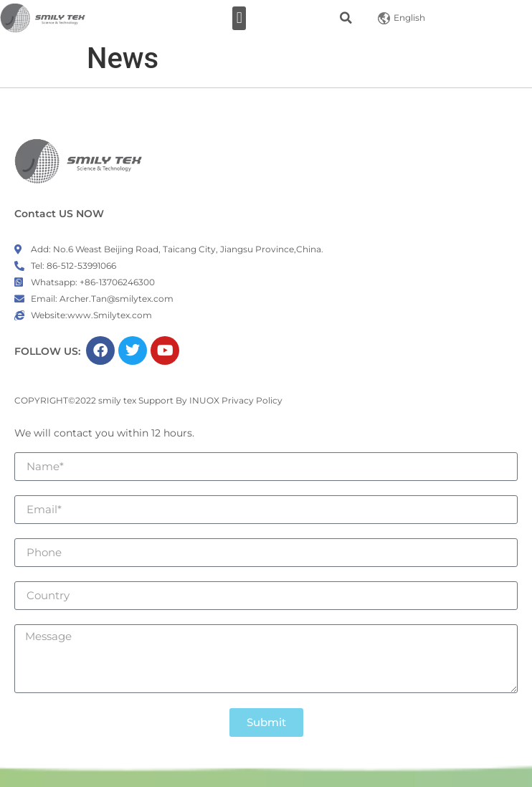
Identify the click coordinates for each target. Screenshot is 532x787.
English (402, 18)
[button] (239, 18)
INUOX (204, 400)
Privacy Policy (252, 400)
